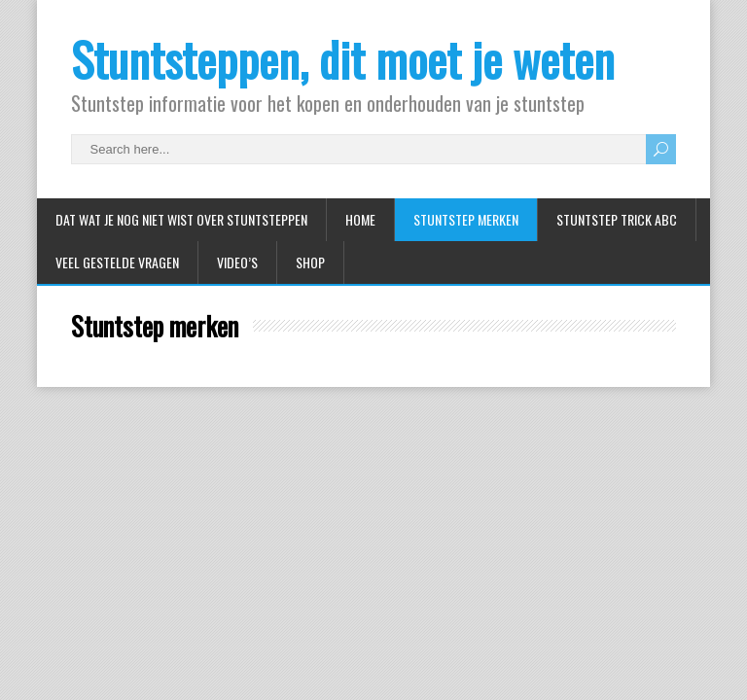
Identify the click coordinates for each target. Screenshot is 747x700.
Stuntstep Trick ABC (617, 219)
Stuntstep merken (466, 219)
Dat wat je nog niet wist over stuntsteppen (181, 219)
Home (360, 219)
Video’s (237, 262)
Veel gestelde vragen (117, 262)
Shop (310, 262)
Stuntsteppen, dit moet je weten (343, 59)
